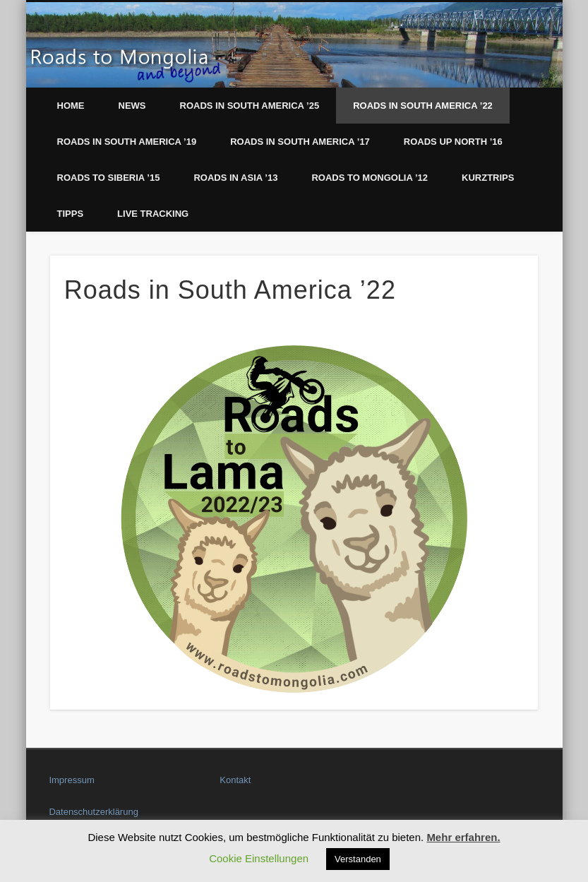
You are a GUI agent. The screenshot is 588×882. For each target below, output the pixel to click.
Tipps (71, 214)
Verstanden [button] (358, 859)
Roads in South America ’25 (250, 106)
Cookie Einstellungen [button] (259, 858)
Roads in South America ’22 (423, 106)
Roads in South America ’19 (127, 142)
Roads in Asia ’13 (235, 178)
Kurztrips (488, 178)
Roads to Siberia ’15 (109, 178)
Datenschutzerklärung (93, 812)
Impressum (71, 780)
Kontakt (235, 780)
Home (71, 106)
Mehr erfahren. (463, 837)
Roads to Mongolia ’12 (370, 178)
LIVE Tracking (153, 214)
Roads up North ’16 (453, 142)
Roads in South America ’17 (300, 142)
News (132, 106)
